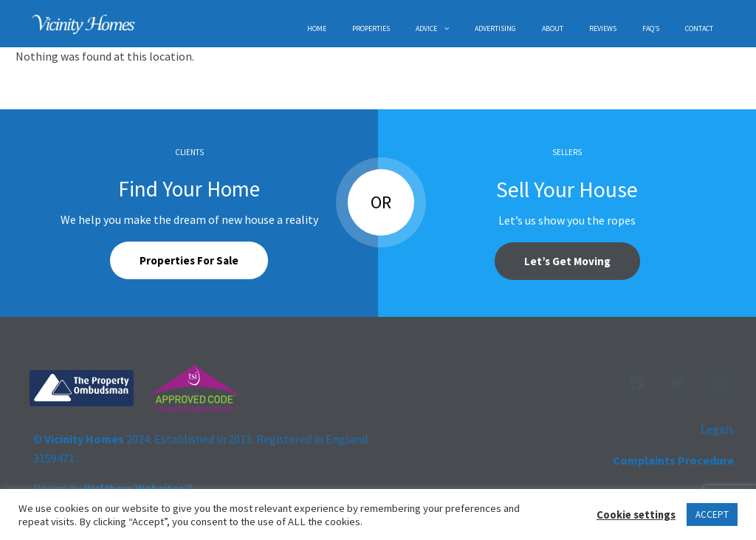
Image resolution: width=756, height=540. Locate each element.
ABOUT (553, 28)
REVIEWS (603, 28)
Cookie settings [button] (636, 515)
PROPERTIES (371, 28)
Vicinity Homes (84, 439)
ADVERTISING (495, 28)
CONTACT (699, 28)
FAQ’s (651, 28)
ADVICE (426, 28)
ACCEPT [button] (712, 515)
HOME (317, 28)
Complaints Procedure (673, 460)
